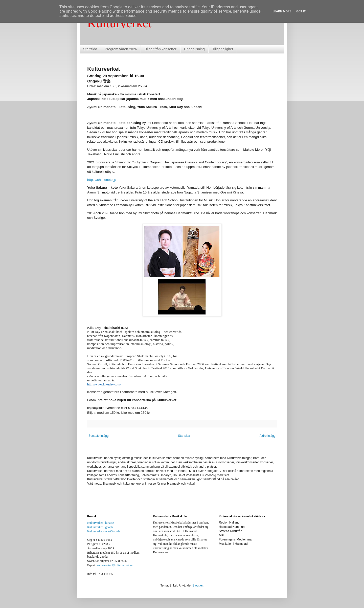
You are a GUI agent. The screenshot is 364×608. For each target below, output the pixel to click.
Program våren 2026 (121, 49)
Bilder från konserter (161, 49)
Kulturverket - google (100, 527)
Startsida (90, 49)
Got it (301, 11)
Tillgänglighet (223, 49)
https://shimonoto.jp (102, 180)
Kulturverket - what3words (104, 531)
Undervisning (194, 49)
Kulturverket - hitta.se (101, 523)
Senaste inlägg (98, 436)
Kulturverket (119, 23)
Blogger (198, 585)
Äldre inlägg (268, 436)
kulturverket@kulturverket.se (115, 565)
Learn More (282, 11)
